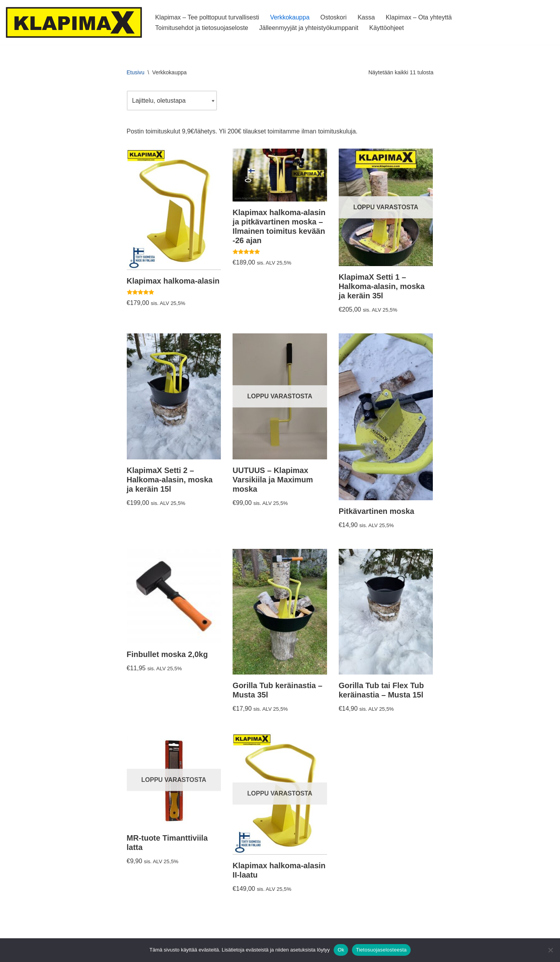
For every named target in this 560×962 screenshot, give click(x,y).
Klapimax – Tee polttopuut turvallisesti (207, 17)
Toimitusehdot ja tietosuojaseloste (202, 28)
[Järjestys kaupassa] (172, 101)
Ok (341, 950)
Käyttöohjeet (386, 28)
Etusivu (136, 72)
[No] (550, 950)
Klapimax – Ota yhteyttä (419, 17)
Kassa (366, 17)
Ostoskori (334, 17)
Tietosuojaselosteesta (381, 950)
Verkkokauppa (290, 17)
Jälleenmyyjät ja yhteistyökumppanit (309, 28)
